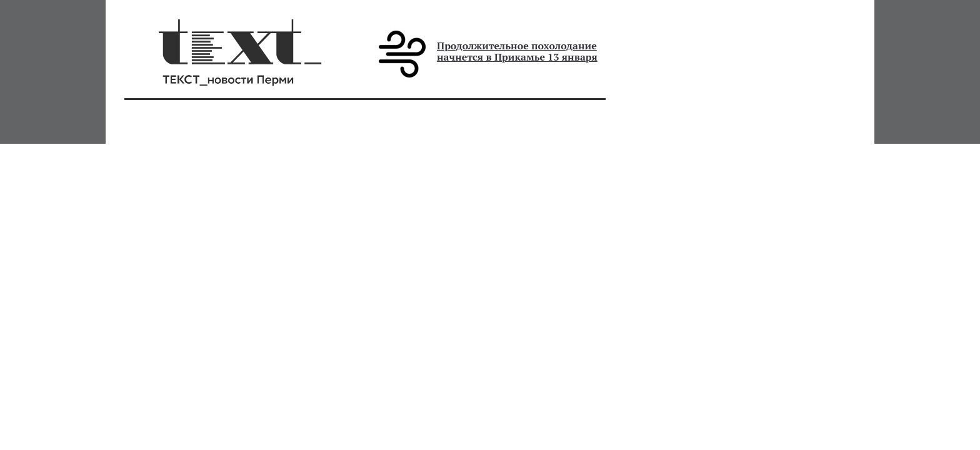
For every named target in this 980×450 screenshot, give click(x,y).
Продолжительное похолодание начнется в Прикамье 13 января (517, 51)
